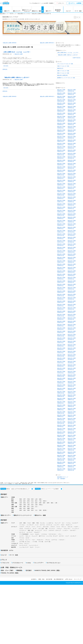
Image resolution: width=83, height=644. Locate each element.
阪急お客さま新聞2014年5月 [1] (61, 305)
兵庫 (36, 505)
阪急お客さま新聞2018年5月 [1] (61, 225)
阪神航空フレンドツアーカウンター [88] (66, 78)
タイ (63, 523)
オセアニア (14, 545)
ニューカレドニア (24, 547)
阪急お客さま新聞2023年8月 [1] (61, 124)
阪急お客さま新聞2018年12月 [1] (72, 211)
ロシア (35, 529)
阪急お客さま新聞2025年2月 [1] (61, 94)
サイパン (27, 544)
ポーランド (22, 532)
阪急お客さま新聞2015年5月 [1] (61, 285)
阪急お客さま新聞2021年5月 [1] (61, 164)
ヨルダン (37, 534)
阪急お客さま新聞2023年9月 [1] (72, 121)
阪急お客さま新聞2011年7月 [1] (61, 362)
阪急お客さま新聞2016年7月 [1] (61, 262)
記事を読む (5, 69)
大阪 (28, 505)
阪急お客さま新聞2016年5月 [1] (61, 265)
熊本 (32, 510)
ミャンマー (56, 525)
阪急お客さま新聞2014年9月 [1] (61, 298)
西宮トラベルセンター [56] (63, 73)
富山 (28, 503)
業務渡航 (19, 571)
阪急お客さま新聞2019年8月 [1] (72, 198)
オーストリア (39, 530)
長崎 (28, 510)
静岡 (48, 503)
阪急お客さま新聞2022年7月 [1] (61, 141)
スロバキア (73, 530)
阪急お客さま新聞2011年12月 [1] (72, 352)
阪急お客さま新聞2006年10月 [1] (61, 439)
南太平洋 (14, 547)
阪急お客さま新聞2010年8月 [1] (72, 379)
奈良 (32, 505)
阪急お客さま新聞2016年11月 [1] (61, 255)
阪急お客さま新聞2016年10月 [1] (72, 255)
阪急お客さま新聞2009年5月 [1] (72, 402)
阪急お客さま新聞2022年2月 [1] (72, 147)
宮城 (28, 499)
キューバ (28, 540)
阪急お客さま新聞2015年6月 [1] (72, 282)
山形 (36, 499)
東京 (36, 501)
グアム (21, 544)
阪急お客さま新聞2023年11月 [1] (72, 117)
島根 (25, 507)
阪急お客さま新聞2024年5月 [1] (72, 107)
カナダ (27, 538)
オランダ (70, 527)
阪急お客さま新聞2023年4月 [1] (61, 131)
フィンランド (76, 529)
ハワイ (13, 542)
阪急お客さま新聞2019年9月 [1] (61, 198)
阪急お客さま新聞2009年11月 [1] (72, 392)
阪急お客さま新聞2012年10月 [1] (72, 335)
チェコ (45, 530)
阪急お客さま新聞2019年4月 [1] (72, 205)
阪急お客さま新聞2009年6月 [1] (61, 402)
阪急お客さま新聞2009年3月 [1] (72, 406)
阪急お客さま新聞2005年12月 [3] (61, 456)
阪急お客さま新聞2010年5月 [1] (72, 382)
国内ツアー (7, 11)
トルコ (32, 534)
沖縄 (12, 512)
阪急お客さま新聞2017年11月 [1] (61, 235)
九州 (12, 510)
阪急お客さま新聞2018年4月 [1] (72, 225)
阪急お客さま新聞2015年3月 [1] (61, 288)
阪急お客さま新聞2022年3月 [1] (61, 147)
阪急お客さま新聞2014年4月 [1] (72, 305)
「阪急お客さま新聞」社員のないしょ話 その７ (16, 77)
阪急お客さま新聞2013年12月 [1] (72, 312)
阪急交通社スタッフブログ (10, 17)
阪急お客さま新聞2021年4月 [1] (72, 164)
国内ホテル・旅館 (37, 11)
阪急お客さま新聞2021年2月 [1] (72, 168)
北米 (12, 538)
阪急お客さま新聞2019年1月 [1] (61, 211)
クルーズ (68, 11)
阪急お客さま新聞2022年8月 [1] (72, 137)
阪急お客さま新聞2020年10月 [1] (72, 174)
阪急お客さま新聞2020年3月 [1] (61, 188)
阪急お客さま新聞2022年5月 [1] (61, 144)
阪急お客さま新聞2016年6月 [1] (72, 262)
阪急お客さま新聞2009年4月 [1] (61, 406)
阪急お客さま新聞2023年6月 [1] (61, 127)
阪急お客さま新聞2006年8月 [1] (61, 443)
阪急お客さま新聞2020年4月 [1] (72, 184)
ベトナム (68, 523)
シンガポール (50, 523)
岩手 (25, 499)
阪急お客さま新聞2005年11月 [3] (72, 456)
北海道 (13, 497)
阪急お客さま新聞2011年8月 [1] (72, 359)
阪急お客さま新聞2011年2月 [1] (72, 369)
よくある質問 (45, 3)
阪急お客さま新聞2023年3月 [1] (72, 131)
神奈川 (45, 501)
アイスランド (23, 530)
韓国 (34, 523)
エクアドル (54, 540)
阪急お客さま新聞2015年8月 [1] (72, 278)
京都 (25, 505)
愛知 (52, 503)
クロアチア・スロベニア (55, 530)
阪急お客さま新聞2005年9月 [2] (72, 459)
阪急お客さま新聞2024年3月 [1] (72, 111)
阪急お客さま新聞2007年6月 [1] (61, 429)
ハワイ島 (35, 542)
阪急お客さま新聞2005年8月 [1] (61, 463)
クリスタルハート (18, 563)
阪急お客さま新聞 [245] (62, 75)
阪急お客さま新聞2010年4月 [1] (61, 386)
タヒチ (32, 547)
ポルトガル (46, 527)
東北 (12, 499)
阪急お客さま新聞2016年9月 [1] (61, 258)
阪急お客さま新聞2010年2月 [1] (61, 389)
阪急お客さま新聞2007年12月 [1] (61, 419)
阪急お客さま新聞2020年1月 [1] (61, 191)
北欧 (46, 529)
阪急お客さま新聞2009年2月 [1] (61, 409)
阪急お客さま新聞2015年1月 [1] (61, 292)
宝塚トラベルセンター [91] (63, 66)
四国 (12, 508)
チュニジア (35, 536)
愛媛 (28, 508)
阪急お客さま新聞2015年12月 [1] (72, 272)
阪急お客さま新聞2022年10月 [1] (72, 134)
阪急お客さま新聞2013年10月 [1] (72, 315)
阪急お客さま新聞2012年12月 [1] (72, 332)
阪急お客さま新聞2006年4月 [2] (61, 449)
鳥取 (21, 507)
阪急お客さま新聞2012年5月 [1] (61, 345)
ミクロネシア (15, 544)
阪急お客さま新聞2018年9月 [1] (61, 218)
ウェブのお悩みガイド (35, 3)
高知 (32, 508)
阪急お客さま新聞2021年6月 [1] (72, 161)
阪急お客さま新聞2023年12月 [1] (61, 117)
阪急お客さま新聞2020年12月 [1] (72, 171)
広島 (32, 507)
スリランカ (49, 525)
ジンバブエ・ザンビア (52, 536)
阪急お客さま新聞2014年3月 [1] (61, 309)
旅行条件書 (49, 579)
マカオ (29, 523)
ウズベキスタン (53, 534)
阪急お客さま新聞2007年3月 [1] (72, 429)
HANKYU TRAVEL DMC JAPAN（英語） (48, 571)
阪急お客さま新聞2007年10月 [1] (61, 423)
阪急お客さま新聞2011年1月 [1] (61, 372)
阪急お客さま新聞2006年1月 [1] (72, 453)
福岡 (21, 510)
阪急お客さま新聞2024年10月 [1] (61, 101)
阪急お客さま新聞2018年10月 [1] (72, 215)
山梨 (21, 503)
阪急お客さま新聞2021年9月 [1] (61, 158)
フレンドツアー (39, 563)
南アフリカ (42, 536)
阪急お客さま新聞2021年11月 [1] (61, 154)
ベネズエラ (62, 540)
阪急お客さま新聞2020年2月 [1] (72, 188)
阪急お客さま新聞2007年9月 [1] (72, 423)
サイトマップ (78, 579)
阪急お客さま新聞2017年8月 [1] (72, 238)
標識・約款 (41, 579)
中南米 (13, 540)
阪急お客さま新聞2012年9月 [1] (61, 339)
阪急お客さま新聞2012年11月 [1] (61, 335)
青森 (21, 499)
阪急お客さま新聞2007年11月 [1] (72, 419)
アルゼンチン (40, 540)
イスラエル (44, 534)
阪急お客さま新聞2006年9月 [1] (72, 439)
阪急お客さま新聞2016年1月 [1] (61, 272)
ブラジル (48, 540)
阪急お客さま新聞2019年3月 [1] (61, 208)
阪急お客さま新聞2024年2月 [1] (61, 114)
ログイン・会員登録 (75, 3)
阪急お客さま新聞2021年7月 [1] (61, 161)
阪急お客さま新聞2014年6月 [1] (72, 302)
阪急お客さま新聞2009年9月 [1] (72, 396)
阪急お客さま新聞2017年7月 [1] (61, 241)
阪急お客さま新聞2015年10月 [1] (72, 275)
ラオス (63, 525)
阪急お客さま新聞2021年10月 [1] (72, 154)
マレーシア (58, 523)
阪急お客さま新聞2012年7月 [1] (61, 342)
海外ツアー (49, 11)
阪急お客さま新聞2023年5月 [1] (72, 127)
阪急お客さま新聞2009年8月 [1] (61, 399)
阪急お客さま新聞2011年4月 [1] (72, 366)
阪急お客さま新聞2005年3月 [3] (72, 470)
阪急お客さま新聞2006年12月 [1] (61, 436)
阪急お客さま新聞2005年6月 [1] (61, 466)
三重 (56, 503)
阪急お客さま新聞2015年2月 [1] (72, 288)
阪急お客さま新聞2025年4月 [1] (61, 90)
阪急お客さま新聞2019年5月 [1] (61, 205)
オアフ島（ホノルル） (25, 542)
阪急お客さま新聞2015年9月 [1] (61, 278)
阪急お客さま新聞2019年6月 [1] (72, 201)
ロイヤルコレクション (54, 563)
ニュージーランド (33, 545)
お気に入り (61, 3)
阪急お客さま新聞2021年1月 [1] (61, 171)
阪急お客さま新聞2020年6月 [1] (72, 181)
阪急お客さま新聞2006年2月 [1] (61, 453)
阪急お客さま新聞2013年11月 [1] (61, 315)
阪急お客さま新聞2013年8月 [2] (72, 319)
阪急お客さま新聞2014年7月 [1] (61, 302)
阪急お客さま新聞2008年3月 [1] (72, 413)
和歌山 (41, 505)
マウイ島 (41, 542)
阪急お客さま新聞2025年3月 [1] (72, 90)
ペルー (33, 540)
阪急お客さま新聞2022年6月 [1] (72, 141)
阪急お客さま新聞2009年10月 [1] (61, 396)
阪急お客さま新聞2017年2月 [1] (72, 248)
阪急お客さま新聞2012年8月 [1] (72, 339)
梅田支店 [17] (60, 68)
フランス (28, 527)
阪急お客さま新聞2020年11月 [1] (61, 174)
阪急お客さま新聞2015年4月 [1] (72, 285)
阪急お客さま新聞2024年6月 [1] (61, 107)
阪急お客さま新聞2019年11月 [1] (61, 194)
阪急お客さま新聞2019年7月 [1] (61, 201)
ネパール (42, 525)
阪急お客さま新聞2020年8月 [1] (72, 178)
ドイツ (33, 527)
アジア (13, 523)
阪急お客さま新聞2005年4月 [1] (61, 470)
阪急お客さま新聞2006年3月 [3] (72, 449)
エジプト (22, 536)
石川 (32, 503)
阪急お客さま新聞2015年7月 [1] (61, 282)
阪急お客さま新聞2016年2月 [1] (72, 268)
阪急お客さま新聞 (19, 54)
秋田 (32, 499)
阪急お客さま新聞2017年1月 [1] (61, 252)
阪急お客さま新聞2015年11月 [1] (61, 275)
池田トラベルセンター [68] (63, 71)
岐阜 (44, 503)
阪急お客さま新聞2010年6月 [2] (61, 382)
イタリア (22, 527)
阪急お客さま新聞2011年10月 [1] (72, 356)
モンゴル (43, 523)
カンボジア (75, 523)
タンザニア (73, 536)
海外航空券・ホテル (58, 11)
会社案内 (34, 579)
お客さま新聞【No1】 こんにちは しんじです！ (17, 52)
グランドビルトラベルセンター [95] (65, 64)
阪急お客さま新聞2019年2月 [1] (72, 208)
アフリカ (14, 536)
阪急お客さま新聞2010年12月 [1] (72, 372)
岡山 (28, 507)
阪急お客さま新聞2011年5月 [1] (61, 366)
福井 (36, 503)
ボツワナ (61, 536)
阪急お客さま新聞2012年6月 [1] (72, 342)
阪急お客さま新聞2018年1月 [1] (61, 231)
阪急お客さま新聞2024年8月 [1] (61, 104)
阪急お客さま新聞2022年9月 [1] (61, 137)
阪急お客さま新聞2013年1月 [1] (61, 332)
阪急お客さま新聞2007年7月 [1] (72, 426)
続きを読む (6, 66)
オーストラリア (23, 545)
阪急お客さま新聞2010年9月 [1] (61, 379)
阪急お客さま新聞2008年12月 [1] (61, 413)
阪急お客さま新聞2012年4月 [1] (72, 345)
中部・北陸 (14, 503)
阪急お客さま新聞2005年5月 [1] (72, 466)
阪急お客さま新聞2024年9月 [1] (72, 101)
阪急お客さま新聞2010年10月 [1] (72, 376)
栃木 (25, 501)
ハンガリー (65, 530)
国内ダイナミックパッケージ (27, 11)
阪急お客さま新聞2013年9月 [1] (61, 319)
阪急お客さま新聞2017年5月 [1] (61, 245)
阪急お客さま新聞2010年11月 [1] (61, 376)
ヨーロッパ (14, 527)
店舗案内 (51, 3)
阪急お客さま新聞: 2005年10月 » (47, 43)
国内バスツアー (17, 11)
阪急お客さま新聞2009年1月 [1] (72, 409)
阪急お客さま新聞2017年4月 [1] (72, 245)
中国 (37, 523)
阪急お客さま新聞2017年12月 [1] (72, 231)
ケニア (67, 536)
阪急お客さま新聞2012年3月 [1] (61, 349)
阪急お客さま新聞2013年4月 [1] (72, 325)
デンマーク (52, 529)
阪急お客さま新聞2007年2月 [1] (61, 433)
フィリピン (22, 525)
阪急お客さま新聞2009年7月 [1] (72, 399)
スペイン (39, 527)
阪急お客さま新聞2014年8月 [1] (72, 298)
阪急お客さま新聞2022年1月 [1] (61, 151)
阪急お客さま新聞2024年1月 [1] (72, 114)
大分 (36, 510)
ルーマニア (30, 532)
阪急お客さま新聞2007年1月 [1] (72, 433)
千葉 (40, 501)
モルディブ (69, 525)
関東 (12, 501)
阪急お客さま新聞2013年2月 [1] (72, 329)
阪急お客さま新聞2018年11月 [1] (61, 215)
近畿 (12, 505)
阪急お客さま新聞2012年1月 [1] (61, 352)
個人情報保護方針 (59, 579)
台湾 (21, 523)
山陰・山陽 (14, 507)
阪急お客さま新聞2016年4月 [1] (72, 265)
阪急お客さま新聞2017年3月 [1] (61, 248)
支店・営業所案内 (61, 479)
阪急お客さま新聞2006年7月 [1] (72, 443)
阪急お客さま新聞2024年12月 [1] (61, 97)
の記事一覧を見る (77, 58)
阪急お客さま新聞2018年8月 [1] (72, 218)
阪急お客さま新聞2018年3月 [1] (61, 228)
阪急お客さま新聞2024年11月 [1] (72, 97)
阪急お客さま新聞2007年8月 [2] (61, 426)
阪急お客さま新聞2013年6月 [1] (72, 322)
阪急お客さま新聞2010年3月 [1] (72, 386)
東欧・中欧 (31, 530)
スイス (58, 527)
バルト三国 (41, 529)
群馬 (28, 501)
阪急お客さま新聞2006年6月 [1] (61, 446)
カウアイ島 (47, 542)
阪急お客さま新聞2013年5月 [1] (61, 325)
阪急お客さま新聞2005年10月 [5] (61, 459)
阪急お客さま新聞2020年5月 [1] (61, 184)
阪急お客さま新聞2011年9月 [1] (61, 359)
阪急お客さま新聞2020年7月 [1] (61, 181)
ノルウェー (59, 529)
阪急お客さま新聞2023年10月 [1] (61, 121)
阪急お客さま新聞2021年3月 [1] (61, 168)
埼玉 (32, 501)
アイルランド (28, 529)
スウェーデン (67, 529)
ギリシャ (64, 527)
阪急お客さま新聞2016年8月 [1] (72, 258)
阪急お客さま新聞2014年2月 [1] (72, 309)
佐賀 (25, 510)
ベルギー (76, 527)
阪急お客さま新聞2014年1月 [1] (61, 312)
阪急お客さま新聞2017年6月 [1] (72, 241)
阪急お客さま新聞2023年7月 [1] (72, 124)
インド (37, 525)
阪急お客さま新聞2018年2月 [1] (72, 228)
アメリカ (22, 538)
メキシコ (22, 540)
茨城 (21, 501)
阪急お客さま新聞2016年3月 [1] (61, 268)
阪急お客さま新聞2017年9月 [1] (61, 238)
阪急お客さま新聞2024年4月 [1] (61, 111)
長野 (40, 503)
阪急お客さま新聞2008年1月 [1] (72, 416)
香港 (25, 523)
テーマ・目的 (78, 11)
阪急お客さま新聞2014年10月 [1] (72, 295)
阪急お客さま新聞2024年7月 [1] (72, 104)
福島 (40, 499)
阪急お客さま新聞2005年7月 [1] (72, 463)
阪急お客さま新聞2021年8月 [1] (72, 158)
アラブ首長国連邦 (24, 534)
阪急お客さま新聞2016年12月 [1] (72, 252)
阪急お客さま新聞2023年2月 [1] (61, 134)
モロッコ (28, 536)
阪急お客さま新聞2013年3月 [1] (61, 329)
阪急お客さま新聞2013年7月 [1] (61, 322)
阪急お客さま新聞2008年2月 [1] (61, 416)
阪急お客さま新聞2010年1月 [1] (72, 389)
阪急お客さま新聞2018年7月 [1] (61, 221)
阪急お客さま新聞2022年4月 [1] (72, 144)
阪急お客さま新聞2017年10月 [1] (72, 235)
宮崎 (40, 510)
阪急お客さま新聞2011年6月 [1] (72, 362)
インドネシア (30, 525)
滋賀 (21, 505)
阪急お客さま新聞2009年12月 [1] (61, 392)
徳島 (21, 508)
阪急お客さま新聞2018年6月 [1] (72, 221)
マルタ (21, 529)
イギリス (53, 527)
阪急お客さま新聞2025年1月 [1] (72, 94)
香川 (25, 508)
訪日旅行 (29, 571)
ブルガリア (37, 532)
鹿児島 (45, 510)
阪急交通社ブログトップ (63, 477)
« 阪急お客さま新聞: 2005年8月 (9, 43)
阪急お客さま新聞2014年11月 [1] (61, 295)
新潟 (25, 503)
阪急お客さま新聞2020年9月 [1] (61, 178)
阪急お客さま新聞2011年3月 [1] (61, 369)
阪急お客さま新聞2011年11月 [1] (61, 356)
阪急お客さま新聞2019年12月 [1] (72, 191)
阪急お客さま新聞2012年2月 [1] (72, 349)
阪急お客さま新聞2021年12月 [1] (72, 151)
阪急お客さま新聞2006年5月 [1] (72, 446)
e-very (29, 563)
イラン (60, 534)
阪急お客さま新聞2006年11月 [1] (72, 436)
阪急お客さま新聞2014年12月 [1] (72, 292)
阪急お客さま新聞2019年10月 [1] (72, 194)
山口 (36, 507)
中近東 (13, 534)
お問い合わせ (69, 579)
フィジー (37, 547)
